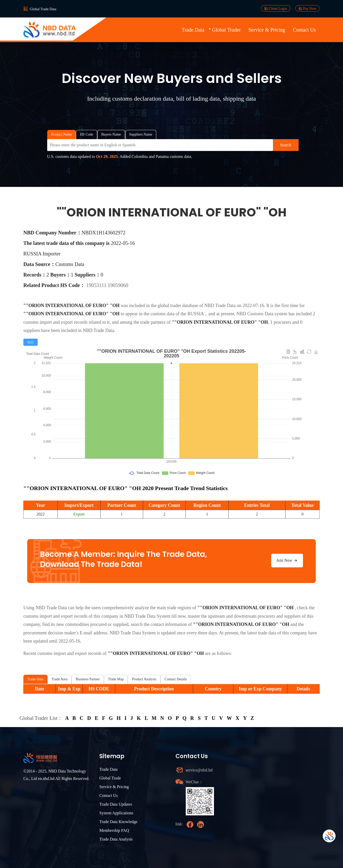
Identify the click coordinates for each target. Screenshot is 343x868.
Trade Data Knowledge (118, 822)
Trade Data (193, 30)
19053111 (97, 285)
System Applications (116, 813)
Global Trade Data (43, 9)
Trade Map (116, 679)
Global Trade (110, 778)
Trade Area (60, 679)
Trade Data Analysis (116, 839)
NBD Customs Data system (262, 314)
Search (286, 145)
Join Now (287, 560)
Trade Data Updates (116, 804)
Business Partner (88, 679)
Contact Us (304, 30)
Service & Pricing (267, 30)
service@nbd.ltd (199, 770)
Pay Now (307, 8)
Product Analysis (144, 679)
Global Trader (227, 30)
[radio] (31, 342)
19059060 (118, 285)
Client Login (276, 8)
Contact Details (176, 679)
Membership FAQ (114, 830)
